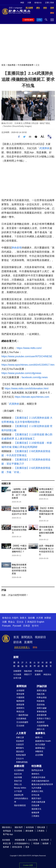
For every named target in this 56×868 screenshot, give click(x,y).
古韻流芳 (20, 744)
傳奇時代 (35, 774)
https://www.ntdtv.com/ (29, 348)
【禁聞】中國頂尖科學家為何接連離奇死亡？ (19, 549)
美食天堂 (18, 781)
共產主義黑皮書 (38, 802)
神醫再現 (39, 751)
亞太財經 (20, 726)
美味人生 (18, 784)
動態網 (45, 843)
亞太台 (20, 622)
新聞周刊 (20, 708)
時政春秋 (41, 701)
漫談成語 (20, 751)
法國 (4, 622)
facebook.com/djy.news (35, 377)
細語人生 (41, 729)
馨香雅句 (20, 748)
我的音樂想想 (20, 805)
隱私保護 (41, 827)
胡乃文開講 (40, 744)
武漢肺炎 (44, 148)
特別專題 (36, 766)
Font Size (42, 136)
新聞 (16, 657)
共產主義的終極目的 (40, 781)
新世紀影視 (17, 847)
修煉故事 (35, 813)
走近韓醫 (39, 755)
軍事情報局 (42, 712)
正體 (47, 3)
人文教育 (21, 733)
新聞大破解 (42, 708)
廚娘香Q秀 (19, 795)
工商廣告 (35, 816)
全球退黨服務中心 (22, 843)
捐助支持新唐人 (22, 647)
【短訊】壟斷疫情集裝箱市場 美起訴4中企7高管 (19, 511)
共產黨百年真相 (38, 777)
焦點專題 (12, 65)
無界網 (6, 847)
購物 (35, 647)
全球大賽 (17, 678)
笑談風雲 (20, 741)
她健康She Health (43, 741)
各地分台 (38, 3)
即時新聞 (39, 671)
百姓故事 (35, 805)
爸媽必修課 (21, 755)
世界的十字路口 (44, 719)
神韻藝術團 (20, 840)
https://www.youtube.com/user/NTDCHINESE (27, 356)
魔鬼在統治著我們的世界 (42, 784)
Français (6, 626)
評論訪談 (42, 686)
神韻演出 (47, 674)
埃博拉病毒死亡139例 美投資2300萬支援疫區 (47, 492)
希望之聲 (7, 843)
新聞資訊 (27, 637)
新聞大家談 (42, 690)
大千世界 (18, 791)
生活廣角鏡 (19, 770)
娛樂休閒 (19, 766)
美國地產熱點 (22, 762)
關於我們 (19, 827)
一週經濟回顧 (22, 715)
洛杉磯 (31, 618)
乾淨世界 (45, 840)
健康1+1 (39, 737)
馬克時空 (41, 722)
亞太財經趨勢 (22, 722)
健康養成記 (40, 748)
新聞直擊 (20, 705)
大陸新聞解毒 (43, 726)
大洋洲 (39, 618)
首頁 (3, 65)
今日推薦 (17, 674)
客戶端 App (8, 834)
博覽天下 (28, 674)
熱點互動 (41, 694)
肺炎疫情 (17, 248)
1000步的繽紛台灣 (21, 800)
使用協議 (7, 831)
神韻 (22, 3)
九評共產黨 (36, 788)
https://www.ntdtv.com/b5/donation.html (27, 388)
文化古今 (20, 759)
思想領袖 (41, 705)
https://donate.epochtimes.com (32, 397)
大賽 (29, 3)
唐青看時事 (42, 715)
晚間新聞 (20, 701)
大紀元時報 (33, 840)
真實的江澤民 (37, 791)
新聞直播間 (29, 20)
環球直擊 (20, 694)
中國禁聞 (20, 697)
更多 (27, 847)
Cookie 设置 (28, 865)
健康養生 (40, 733)
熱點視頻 (28, 671)
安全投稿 (18, 831)
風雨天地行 (36, 798)
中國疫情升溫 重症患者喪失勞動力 (19, 530)
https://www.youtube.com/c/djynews (21, 373)
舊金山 (11, 622)
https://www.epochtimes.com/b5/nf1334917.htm (28, 365)
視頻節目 (40, 637)
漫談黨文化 (36, 809)
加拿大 (23, 618)
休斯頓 (48, 618)
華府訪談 (20, 712)
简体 (52, 3)
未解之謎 (20, 737)
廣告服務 (29, 831)
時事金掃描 (42, 697)
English (40, 622)
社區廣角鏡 (21, 719)
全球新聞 (20, 690)
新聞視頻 (21, 686)
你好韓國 (18, 777)
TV (40, 20)
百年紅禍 (35, 795)
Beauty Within (20, 788)
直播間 (28, 642)
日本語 (27, 626)
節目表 (18, 642)
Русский (17, 626)
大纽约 (15, 618)
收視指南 (30, 827)
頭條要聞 (17, 671)
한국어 (35, 626)
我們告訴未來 (37, 770)
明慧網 (36, 843)
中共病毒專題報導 (26, 65)
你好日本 (18, 774)
